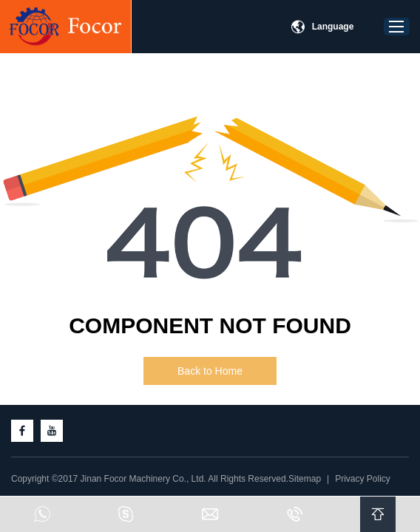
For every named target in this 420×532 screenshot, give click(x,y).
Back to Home (210, 371)
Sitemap (305, 479)
